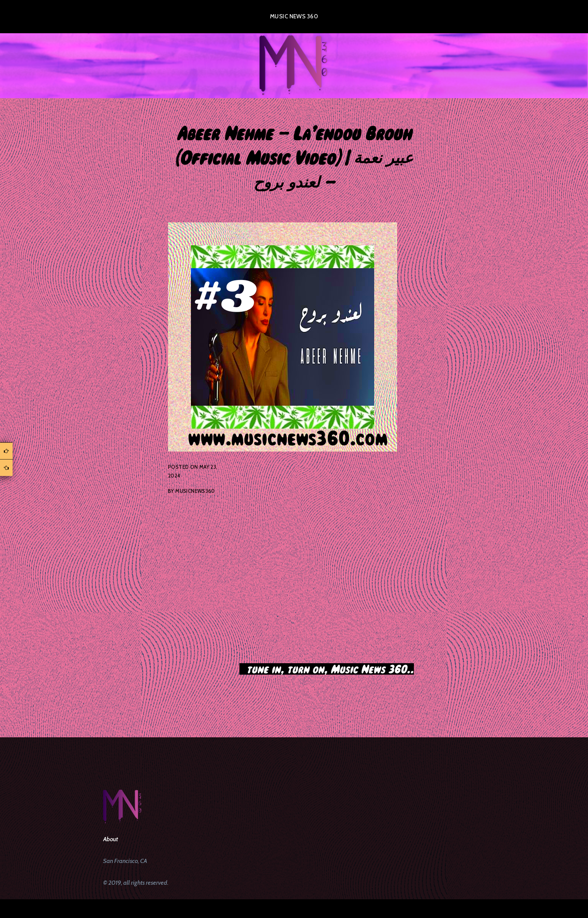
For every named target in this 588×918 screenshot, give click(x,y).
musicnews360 (195, 491)
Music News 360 (294, 16)
